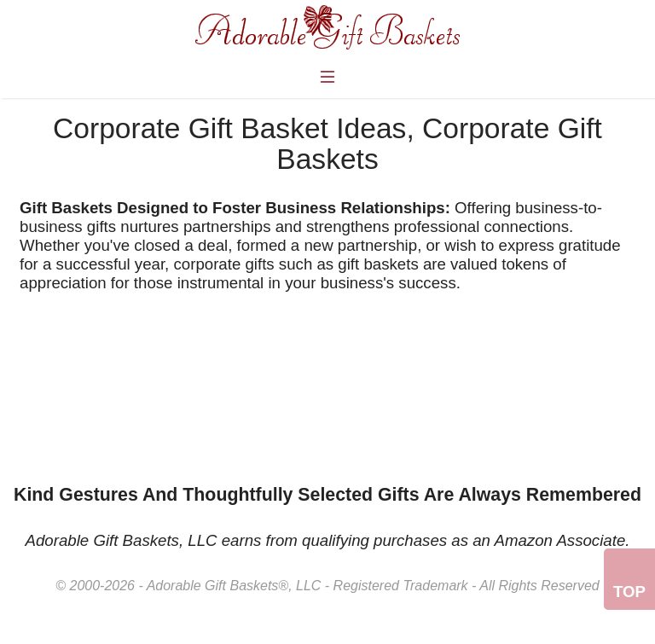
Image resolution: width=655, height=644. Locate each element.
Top (629, 592)
